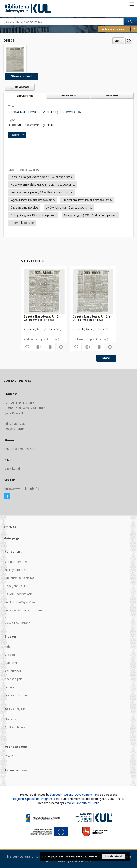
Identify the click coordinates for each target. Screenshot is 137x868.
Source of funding (17, 695)
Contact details (15, 727)
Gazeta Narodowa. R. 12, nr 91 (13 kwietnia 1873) (92, 318)
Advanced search (114, 29)
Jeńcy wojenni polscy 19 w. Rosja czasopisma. (42, 192)
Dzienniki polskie (22, 223)
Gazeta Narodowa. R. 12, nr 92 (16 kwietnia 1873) (43, 318)
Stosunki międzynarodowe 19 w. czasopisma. (42, 177)
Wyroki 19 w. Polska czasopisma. (33, 200)
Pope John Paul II (16, 586)
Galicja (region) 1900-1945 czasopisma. (90, 215)
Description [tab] (25, 96)
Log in (9, 755)
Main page (12, 538)
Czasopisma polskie (24, 207)
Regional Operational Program (33, 799)
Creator (10, 655)
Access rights (14, 679)
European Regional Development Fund (74, 795)
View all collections (17, 623)
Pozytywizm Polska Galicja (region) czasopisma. (43, 185)
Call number (13, 671)
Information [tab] (68, 95)
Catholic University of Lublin (81, 803)
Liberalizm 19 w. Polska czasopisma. (87, 200)
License (10, 687)
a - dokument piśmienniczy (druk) (31, 125)
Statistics (11, 719)
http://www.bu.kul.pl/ (19, 489)
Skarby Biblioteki (16, 570)
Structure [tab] (112, 95)
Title (8, 647)
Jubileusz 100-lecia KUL (20, 578)
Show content (21, 76)
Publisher (11, 663)
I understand (114, 856)
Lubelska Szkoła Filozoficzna (24, 610)
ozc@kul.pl (12, 469)
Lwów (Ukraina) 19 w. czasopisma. (69, 207)
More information (86, 856)
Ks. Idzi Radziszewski (19, 594)
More (106, 358)
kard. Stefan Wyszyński (20, 602)
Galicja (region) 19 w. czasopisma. (33, 215)
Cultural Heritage (16, 562)
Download (19, 87)
